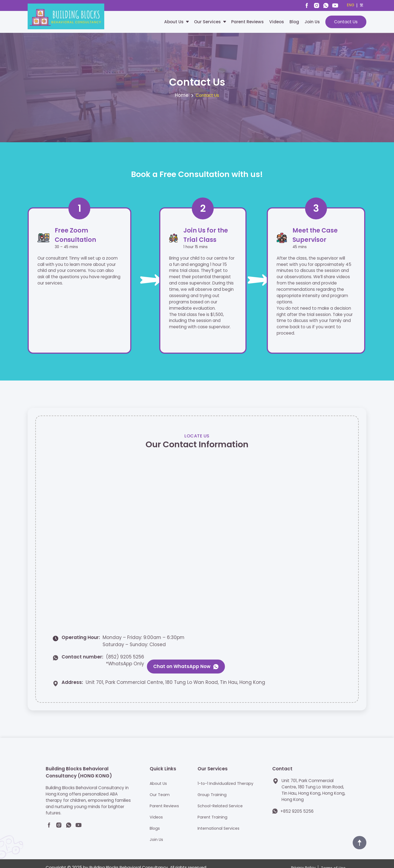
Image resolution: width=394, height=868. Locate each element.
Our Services (207, 22)
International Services (219, 819)
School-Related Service (221, 797)
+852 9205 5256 (297, 802)
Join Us (312, 22)
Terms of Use (333, 859)
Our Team (158, 786)
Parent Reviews (247, 22)
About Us (174, 22)
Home (182, 97)
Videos (277, 22)
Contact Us (346, 22)
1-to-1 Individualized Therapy (226, 774)
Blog (294, 22)
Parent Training (212, 808)
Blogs (153, 819)
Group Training (212, 786)
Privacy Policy (303, 859)
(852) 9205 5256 (125, 660)
